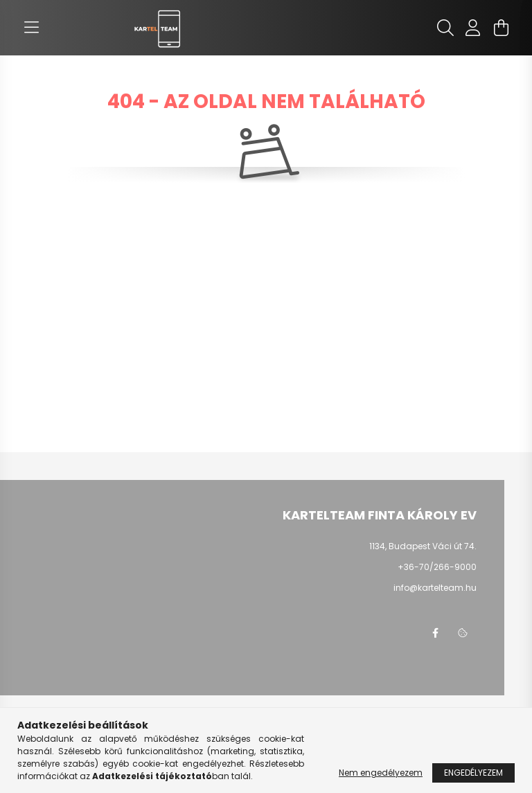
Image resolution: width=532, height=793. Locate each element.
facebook (435, 633)
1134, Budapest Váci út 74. (423, 546)
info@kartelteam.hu (435, 588)
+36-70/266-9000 (437, 567)
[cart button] (501, 28)
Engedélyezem (473, 773)
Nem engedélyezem (381, 773)
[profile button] (473, 28)
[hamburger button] (31, 28)
